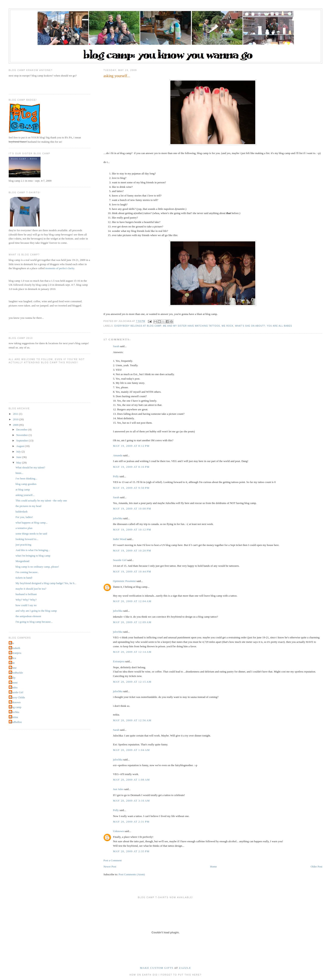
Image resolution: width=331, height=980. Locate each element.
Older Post (316, 867)
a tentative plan (24, 528)
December (22, 429)
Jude (12, 663)
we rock (228, 326)
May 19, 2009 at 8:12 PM (131, 446)
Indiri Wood (120, 539)
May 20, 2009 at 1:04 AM (131, 750)
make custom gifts (157, 968)
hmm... (19, 473)
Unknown (118, 831)
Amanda (118, 455)
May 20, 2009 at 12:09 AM (132, 622)
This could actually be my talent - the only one (41, 500)
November (22, 435)
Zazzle (185, 968)
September (22, 441)
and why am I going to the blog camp (36, 611)
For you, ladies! (24, 517)
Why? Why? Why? (26, 600)
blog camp (16, 707)
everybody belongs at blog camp (138, 326)
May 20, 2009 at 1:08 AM (131, 780)
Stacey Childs (17, 697)
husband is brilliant (26, 594)
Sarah (116, 346)
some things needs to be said (31, 534)
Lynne (13, 668)
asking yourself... (25, 495)
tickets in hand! (24, 578)
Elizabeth (15, 648)
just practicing (23, 545)
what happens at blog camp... (32, 523)
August (20, 446)
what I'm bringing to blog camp (33, 556)
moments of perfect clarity (60, 268)
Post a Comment (112, 860)
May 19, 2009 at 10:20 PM (132, 551)
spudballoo (16, 722)
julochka (118, 518)
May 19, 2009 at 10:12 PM (132, 530)
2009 (16, 425)
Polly (116, 476)
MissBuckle (16, 673)
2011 (16, 414)
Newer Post (110, 867)
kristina (14, 717)
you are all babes (280, 326)
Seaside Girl (120, 560)
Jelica (13, 658)
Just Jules (118, 789)
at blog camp (23, 489)
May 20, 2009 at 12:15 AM (132, 682)
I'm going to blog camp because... (34, 622)
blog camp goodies (26, 484)
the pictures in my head (28, 506)
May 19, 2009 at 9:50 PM (131, 488)
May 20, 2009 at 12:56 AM (132, 720)
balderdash (21, 512)
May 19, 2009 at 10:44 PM (132, 571)
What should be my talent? (30, 467)
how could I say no (26, 605)
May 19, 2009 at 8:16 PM (131, 467)
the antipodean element (28, 616)
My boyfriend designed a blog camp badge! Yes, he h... (46, 583)
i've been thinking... (26, 478)
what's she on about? (250, 326)
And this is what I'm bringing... (33, 550)
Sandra (14, 687)
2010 (16, 419)
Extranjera (119, 661)
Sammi (14, 683)
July (19, 452)
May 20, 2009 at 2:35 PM (131, 851)
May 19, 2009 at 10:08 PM (132, 509)
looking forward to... (27, 539)
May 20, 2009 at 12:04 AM (132, 601)
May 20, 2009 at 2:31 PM (131, 822)
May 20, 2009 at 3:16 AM (131, 801)
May (19, 463)
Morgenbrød (22, 561)
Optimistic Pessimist (124, 581)
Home (213, 867)
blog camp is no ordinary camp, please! (37, 567)
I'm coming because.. (27, 572)
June (19, 457)
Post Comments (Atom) (132, 874)
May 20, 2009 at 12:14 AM (132, 652)
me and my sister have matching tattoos (191, 326)
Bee (12, 643)
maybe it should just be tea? (31, 589)
